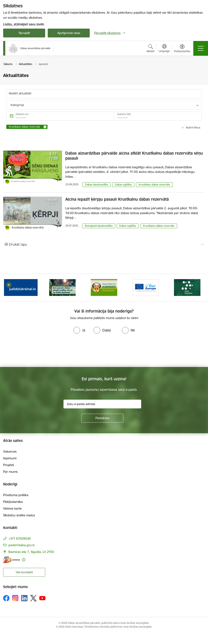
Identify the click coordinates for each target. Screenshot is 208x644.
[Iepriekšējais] (10, 288)
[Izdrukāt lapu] (104, 244)
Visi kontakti (24, 572)
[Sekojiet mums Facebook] (6, 598)
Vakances (10, 451)
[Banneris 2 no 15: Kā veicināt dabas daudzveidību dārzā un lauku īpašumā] (62, 287)
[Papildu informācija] (24, 560)
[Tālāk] (198, 288)
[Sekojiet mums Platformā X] (33, 598)
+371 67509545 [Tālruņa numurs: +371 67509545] (20, 539)
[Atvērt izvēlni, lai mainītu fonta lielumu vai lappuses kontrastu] (182, 49)
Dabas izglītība (123, 185)
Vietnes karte (12, 508)
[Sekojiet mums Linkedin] (24, 598)
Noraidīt (24, 33)
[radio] (79, 330)
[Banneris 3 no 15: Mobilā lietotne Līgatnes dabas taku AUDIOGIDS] (104, 287)
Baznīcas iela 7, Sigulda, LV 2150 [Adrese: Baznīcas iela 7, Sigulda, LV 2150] (31, 552)
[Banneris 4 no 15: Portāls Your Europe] (146, 287)
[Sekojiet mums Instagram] (15, 598)
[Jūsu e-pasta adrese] (102, 404)
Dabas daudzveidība (97, 185)
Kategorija (17, 105)
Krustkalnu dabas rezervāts (154, 185)
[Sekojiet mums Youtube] (42, 598)
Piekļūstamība (13, 502)
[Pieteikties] (102, 418)
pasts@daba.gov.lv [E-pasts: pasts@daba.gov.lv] (22, 545)
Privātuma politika (16, 495)
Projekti (9, 465)
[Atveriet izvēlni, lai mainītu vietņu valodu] (164, 49)
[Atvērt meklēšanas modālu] (151, 49)
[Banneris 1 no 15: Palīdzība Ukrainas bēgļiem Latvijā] (21, 287)
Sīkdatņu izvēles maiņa (19, 515)
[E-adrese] (12, 560)
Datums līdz (124, 114)
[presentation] (35, 351)
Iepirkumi (10, 458)
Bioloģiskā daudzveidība (99, 226)
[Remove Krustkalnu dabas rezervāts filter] (45, 127)
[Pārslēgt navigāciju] (201, 48)
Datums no (22, 114)
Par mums (10, 472)
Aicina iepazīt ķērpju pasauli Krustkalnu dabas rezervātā (117, 199)
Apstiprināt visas (69, 33)
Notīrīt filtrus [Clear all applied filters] (193, 128)
